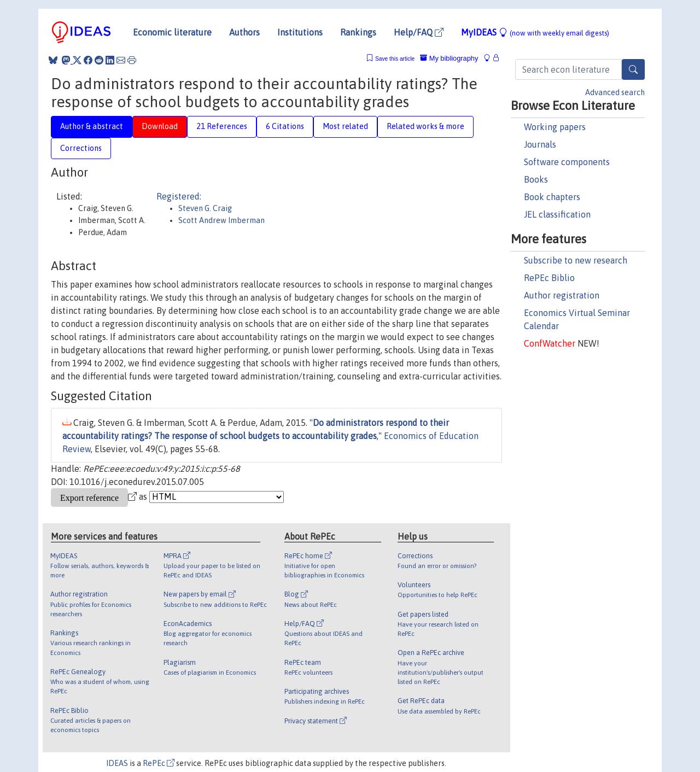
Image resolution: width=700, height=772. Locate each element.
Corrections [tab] (81, 148)
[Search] (633, 69)
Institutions (300, 32)
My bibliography (449, 58)
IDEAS (117, 763)
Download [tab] (160, 126)
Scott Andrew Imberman (221, 220)
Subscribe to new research (576, 260)
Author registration (562, 295)
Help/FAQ (419, 32)
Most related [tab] (345, 126)
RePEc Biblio (549, 278)
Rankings (358, 32)
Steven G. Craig (205, 208)
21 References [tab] (222, 126)
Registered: (179, 196)
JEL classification (557, 214)
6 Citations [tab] (285, 126)
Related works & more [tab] (425, 126)
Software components (567, 162)
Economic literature (172, 32)
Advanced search (615, 92)
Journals (540, 144)
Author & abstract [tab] (92, 126)
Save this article (395, 59)
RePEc (159, 763)
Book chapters (552, 197)
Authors (244, 32)
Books (536, 179)
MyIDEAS (535, 32)
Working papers (555, 127)
